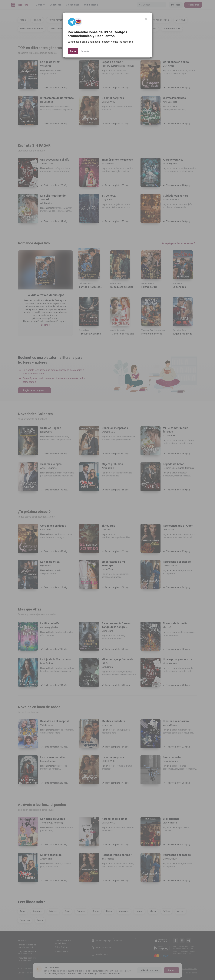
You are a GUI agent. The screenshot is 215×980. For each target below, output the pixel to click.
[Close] (146, 19)
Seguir (73, 51)
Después (85, 51)
